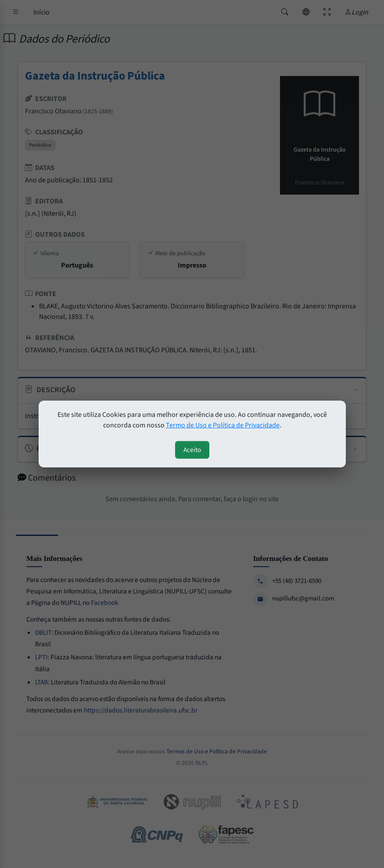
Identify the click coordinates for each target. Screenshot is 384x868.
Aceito (192, 450)
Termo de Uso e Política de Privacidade (223, 425)
